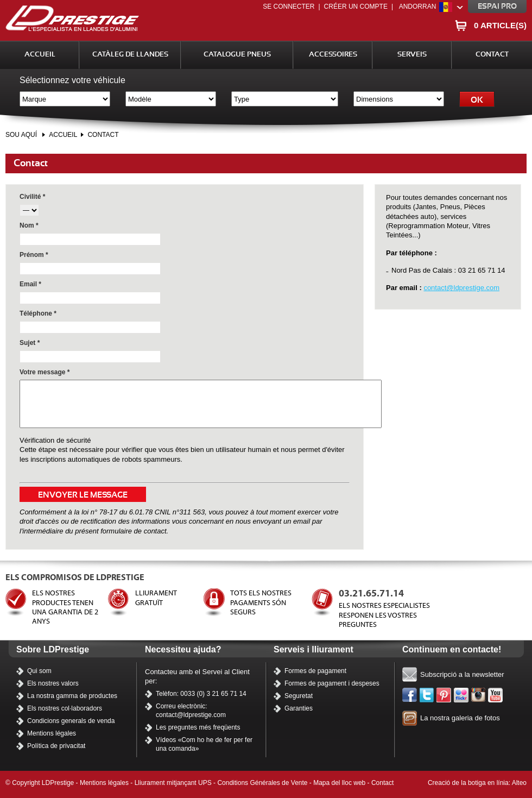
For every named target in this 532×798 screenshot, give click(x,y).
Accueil (40, 55)
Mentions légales (52, 733)
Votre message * (45, 372)
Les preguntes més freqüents (198, 727)
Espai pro (497, 7)
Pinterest (444, 695)
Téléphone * (38, 313)
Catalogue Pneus (237, 55)
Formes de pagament (315, 671)
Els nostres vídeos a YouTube (496, 695)
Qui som (39, 671)
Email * (30, 284)
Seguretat (299, 696)
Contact (492, 55)
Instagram (479, 695)
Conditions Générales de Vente (262, 783)
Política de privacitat (56, 746)
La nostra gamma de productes (72, 696)
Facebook (410, 695)
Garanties (299, 708)
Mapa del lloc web (339, 783)
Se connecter (289, 7)
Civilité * (32, 197)
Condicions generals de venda (71, 721)
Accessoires (333, 55)
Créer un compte (356, 7)
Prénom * (34, 255)
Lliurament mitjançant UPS (173, 783)
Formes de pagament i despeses (332, 683)
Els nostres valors (53, 683)
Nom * (29, 225)
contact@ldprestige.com (461, 288)
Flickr (461, 695)
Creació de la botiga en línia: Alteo (477, 783)
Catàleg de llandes (130, 55)
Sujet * (30, 343)
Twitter (427, 695)
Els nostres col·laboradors (65, 708)
